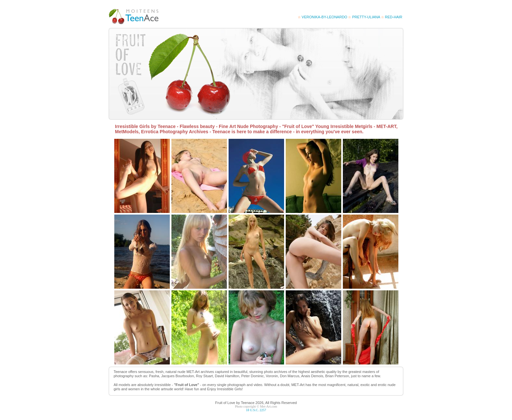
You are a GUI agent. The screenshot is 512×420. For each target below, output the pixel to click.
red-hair (392, 17)
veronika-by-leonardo (323, 17)
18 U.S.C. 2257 (256, 410)
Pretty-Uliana (364, 17)
